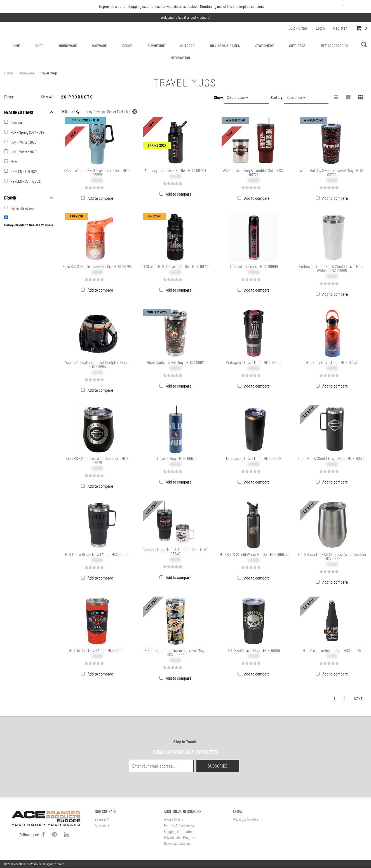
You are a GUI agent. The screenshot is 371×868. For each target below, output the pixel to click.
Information (180, 58)
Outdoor (187, 45)
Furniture (156, 45)
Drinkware (68, 45)
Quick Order (298, 28)
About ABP (102, 820)
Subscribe (218, 766)
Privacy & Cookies (246, 820)
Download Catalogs (177, 843)
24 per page (238, 97)
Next (358, 699)
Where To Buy (173, 820)
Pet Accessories (335, 45)
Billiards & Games (225, 45)
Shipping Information (179, 832)
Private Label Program (180, 837)
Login (320, 28)
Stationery (265, 45)
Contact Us (103, 826)
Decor (127, 45)
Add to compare (100, 198)
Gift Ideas (297, 45)
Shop (40, 45)
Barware (100, 45)
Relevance (296, 97)
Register (340, 28)
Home (16, 45)
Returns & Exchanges (179, 826)
